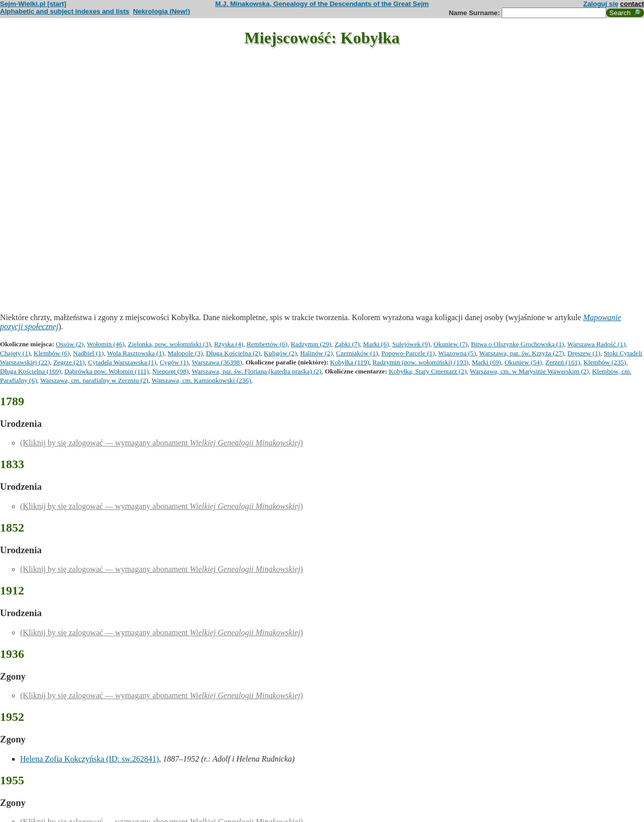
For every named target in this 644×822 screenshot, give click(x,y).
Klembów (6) (52, 353)
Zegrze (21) (69, 362)
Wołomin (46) (106, 344)
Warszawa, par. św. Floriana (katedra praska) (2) (256, 371)
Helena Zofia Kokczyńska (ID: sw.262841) (90, 759)
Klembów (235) (605, 362)
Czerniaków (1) (357, 353)
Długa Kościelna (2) (233, 353)
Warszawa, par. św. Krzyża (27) (521, 353)
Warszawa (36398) (217, 362)
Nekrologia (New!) (161, 11)
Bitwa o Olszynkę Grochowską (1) (517, 344)
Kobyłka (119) (350, 362)
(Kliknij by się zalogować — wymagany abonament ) (162, 443)
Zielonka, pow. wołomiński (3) (169, 344)
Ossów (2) (70, 344)
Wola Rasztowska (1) (136, 353)
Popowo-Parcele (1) (408, 353)
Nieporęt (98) (171, 371)
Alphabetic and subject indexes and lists (65, 11)
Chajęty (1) (15, 353)
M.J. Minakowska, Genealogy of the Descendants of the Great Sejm (322, 4)
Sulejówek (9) (411, 344)
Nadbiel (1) (88, 353)
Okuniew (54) (523, 362)
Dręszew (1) (584, 353)
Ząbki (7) (347, 344)
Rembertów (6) (267, 344)
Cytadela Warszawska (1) (122, 362)
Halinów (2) (317, 353)
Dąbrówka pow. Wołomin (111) (107, 371)
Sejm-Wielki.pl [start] (33, 4)
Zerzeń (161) (563, 362)
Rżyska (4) (228, 344)
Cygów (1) (174, 362)
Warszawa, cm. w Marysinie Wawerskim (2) (529, 371)
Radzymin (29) (311, 344)
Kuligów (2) (280, 353)
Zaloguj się (601, 4)
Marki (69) (487, 362)
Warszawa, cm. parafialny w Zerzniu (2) (94, 380)
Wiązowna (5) (457, 353)
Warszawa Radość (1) (596, 344)
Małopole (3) (185, 353)
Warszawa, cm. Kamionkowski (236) (201, 380)
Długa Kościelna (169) (30, 371)
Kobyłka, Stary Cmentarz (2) (428, 371)
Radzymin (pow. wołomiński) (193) (420, 362)
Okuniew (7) (451, 344)
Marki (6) (376, 344)
